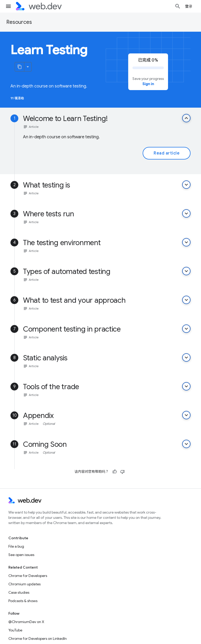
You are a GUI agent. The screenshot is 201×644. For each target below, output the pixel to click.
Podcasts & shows (23, 601)
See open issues (21, 555)
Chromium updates (24, 584)
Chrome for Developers (28, 576)
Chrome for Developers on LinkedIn (38, 639)
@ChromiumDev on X (26, 622)
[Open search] (178, 6)
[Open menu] (8, 6)
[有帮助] (115, 472)
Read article (167, 153)
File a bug (16, 546)
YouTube (15, 630)
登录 (189, 6)
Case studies (19, 592)
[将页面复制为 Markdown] (20, 67)
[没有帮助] (122, 472)
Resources (19, 22)
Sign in (148, 84)
